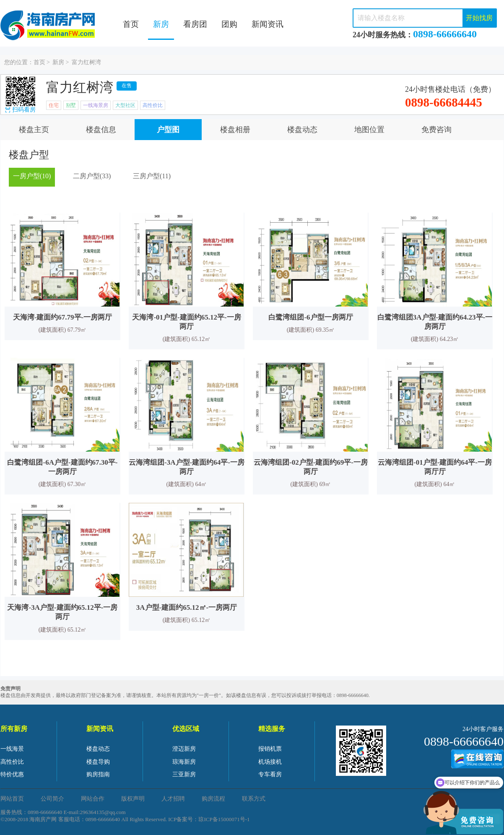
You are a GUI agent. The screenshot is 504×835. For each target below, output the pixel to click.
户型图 (168, 130)
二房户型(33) (92, 176)
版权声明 (133, 799)
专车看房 (270, 774)
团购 (229, 24)
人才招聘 (173, 799)
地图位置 (369, 130)
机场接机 (270, 762)
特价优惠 (12, 774)
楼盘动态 (302, 130)
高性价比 (12, 762)
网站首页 (12, 799)
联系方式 (254, 799)
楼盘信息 (101, 130)
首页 (131, 24)
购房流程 (213, 799)
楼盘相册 (235, 130)
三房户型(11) (152, 176)
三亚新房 (184, 774)
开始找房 (479, 18)
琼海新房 (184, 762)
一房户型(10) (32, 176)
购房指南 (98, 774)
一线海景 (12, 749)
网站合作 (93, 799)
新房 (161, 24)
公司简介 (52, 799)
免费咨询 (436, 130)
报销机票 (270, 749)
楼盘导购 (98, 762)
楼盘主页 (34, 130)
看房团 (195, 24)
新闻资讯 (268, 24)
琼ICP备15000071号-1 (224, 819)
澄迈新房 (184, 749)
